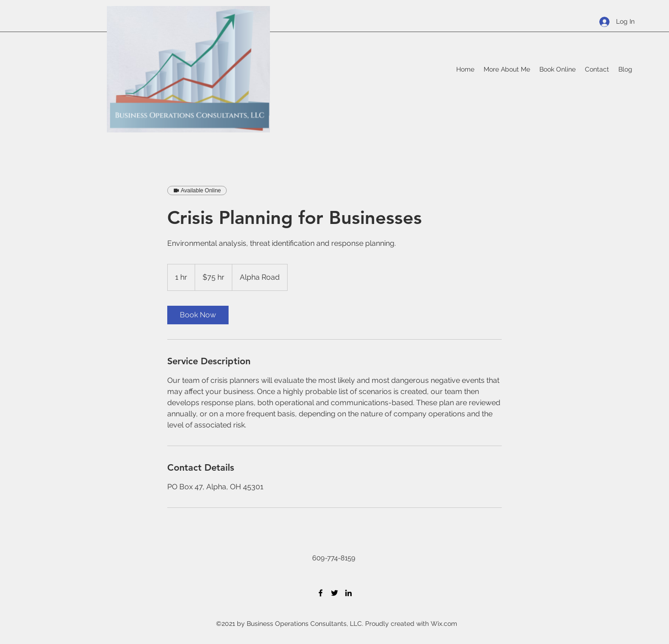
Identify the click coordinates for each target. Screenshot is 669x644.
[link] (198, 315)
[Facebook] (321, 593)
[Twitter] (334, 593)
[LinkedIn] (348, 593)
